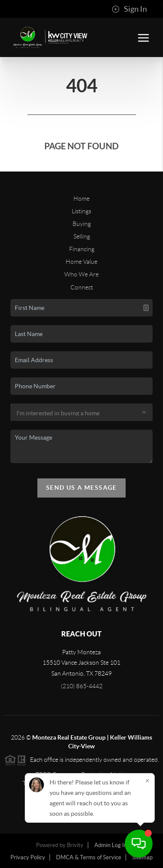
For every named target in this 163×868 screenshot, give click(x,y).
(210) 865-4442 (82, 686)
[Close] (147, 781)
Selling (82, 236)
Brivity (75, 845)
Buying (82, 224)
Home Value (81, 262)
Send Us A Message (81, 488)
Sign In (129, 9)
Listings (81, 211)
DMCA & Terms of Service (89, 857)
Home (81, 198)
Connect (82, 287)
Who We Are (81, 274)
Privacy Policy (28, 857)
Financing (82, 249)
